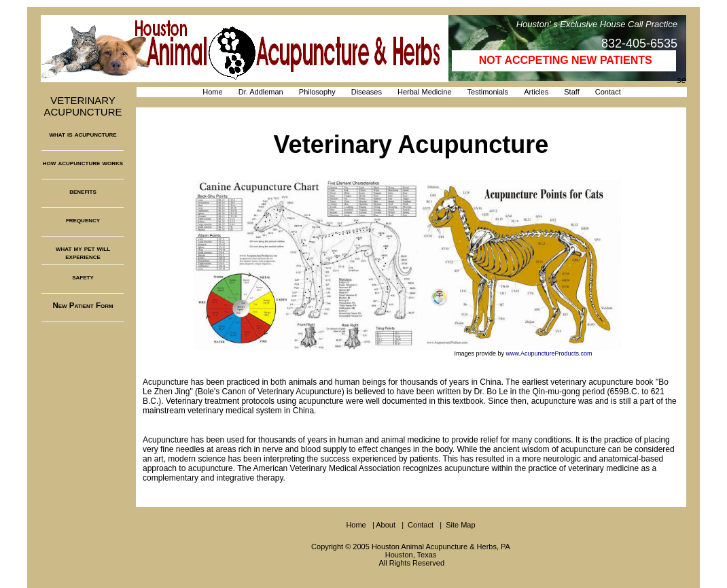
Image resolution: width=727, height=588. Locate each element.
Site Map (460, 525)
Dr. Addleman (261, 92)
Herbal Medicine (424, 92)
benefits (83, 191)
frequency (83, 220)
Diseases (367, 92)
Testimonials (488, 92)
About (386, 525)
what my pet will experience (83, 252)
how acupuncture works (83, 162)
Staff (571, 92)
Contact (608, 92)
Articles (536, 92)
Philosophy (317, 92)
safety (83, 277)
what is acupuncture (83, 134)
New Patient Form (83, 305)
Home (212, 92)
